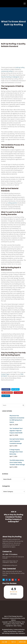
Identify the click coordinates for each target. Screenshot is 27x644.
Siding (5, 631)
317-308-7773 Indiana (10, 554)
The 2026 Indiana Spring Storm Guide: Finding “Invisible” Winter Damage (17, 462)
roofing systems (12, 203)
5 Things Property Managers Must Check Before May (16, 452)
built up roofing (20, 67)
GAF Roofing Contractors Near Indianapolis (13, 633)
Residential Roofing (7, 630)
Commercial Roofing (19, 630)
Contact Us (20, 631)
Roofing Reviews (12, 631)
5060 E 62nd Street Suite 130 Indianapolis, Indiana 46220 (10, 562)
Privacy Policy (16, 624)
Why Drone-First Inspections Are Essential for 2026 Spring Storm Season (17, 419)
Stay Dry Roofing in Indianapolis (10, 77)
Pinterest (18, 393)
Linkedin (6, 396)
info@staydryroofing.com (10, 565)
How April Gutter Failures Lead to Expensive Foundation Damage (17, 441)
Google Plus (7, 393)
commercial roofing (7, 71)
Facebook (6, 389)
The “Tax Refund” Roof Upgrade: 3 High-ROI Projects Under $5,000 (16, 431)
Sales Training (18, 626)
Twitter (15, 389)
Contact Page (5, 374)
